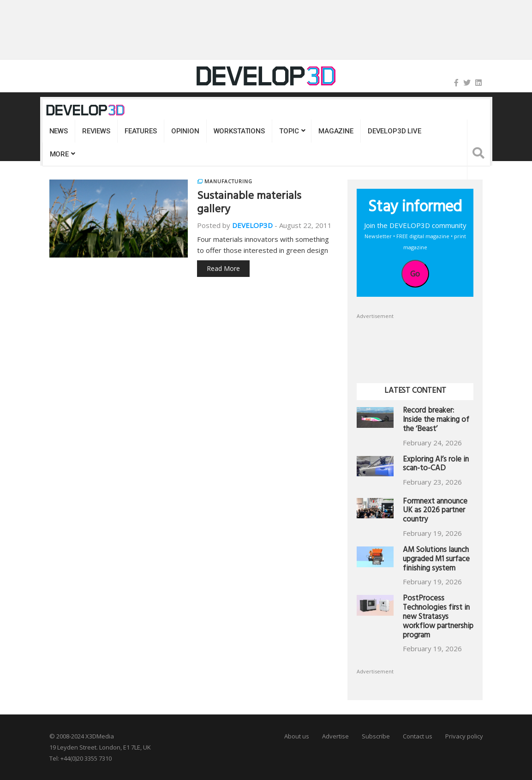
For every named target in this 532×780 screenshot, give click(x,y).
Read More (223, 268)
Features (141, 131)
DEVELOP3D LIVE (395, 131)
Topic (289, 131)
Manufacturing (228, 181)
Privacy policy (464, 736)
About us (297, 736)
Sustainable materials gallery (249, 204)
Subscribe (376, 736)
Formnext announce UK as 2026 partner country (435, 512)
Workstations (239, 131)
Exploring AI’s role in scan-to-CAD (436, 465)
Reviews (96, 131)
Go (415, 274)
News (59, 131)
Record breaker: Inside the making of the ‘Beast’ (436, 421)
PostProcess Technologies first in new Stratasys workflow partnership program (438, 618)
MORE (59, 154)
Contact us (418, 736)
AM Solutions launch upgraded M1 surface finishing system (436, 560)
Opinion (185, 131)
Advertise (335, 736)
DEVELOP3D (252, 225)
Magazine (336, 131)
